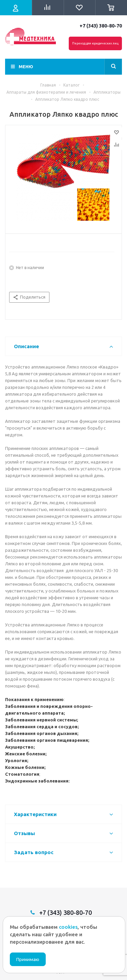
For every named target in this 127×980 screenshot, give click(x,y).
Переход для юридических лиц (95, 43)
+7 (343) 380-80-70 (101, 26)
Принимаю (28, 959)
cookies (68, 927)
